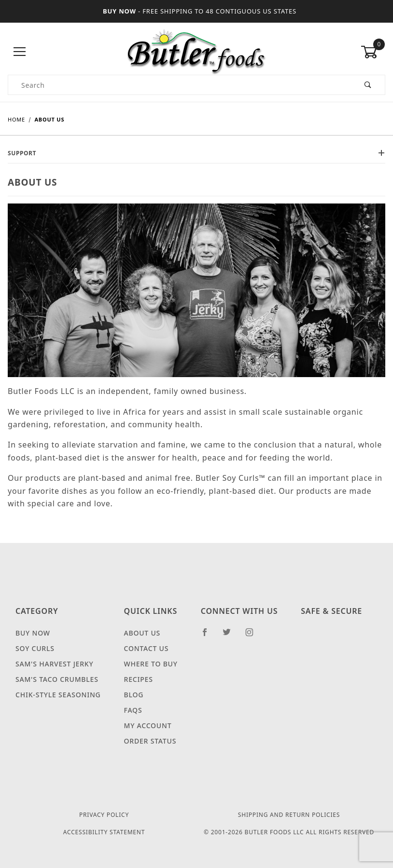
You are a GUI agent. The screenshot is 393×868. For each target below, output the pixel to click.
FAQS (133, 710)
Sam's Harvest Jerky (54, 664)
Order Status (150, 741)
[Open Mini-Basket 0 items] (373, 52)
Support (196, 153)
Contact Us (147, 648)
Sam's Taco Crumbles (57, 679)
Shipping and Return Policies (289, 815)
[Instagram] (253, 636)
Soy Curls (35, 649)
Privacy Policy (104, 815)
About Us (142, 633)
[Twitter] (231, 636)
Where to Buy (151, 664)
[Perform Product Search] (368, 85)
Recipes (139, 679)
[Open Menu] (20, 52)
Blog (134, 695)
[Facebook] (209, 636)
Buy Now (33, 633)
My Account (148, 726)
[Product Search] (180, 85)
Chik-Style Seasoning (58, 695)
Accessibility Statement (104, 832)
